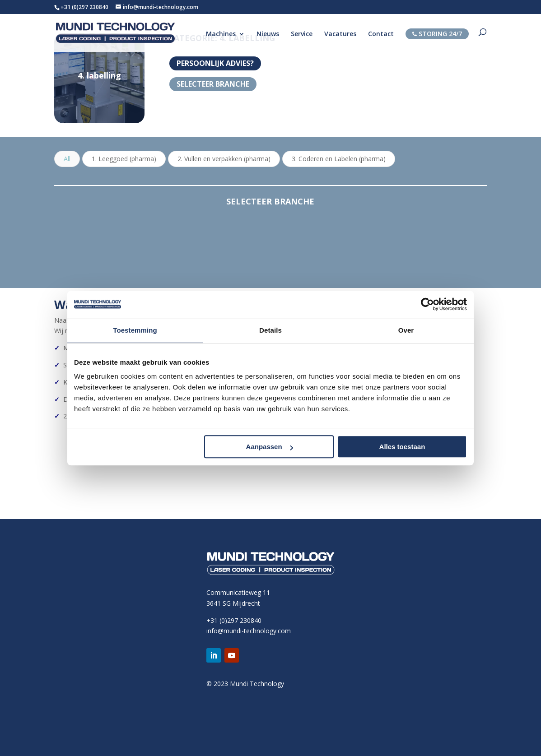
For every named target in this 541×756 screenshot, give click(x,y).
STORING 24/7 (437, 34)
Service (302, 34)
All (67, 159)
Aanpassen (270, 447)
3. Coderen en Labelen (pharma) (339, 159)
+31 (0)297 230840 (84, 7)
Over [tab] (406, 330)
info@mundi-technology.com (249, 631)
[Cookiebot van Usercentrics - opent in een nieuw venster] (427, 304)
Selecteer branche (213, 84)
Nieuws (268, 34)
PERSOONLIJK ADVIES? (215, 63)
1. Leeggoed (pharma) (124, 159)
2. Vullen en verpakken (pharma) (224, 159)
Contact (381, 34)
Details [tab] (270, 330)
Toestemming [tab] (135, 330)
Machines (221, 34)
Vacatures (340, 34)
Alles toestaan (402, 447)
